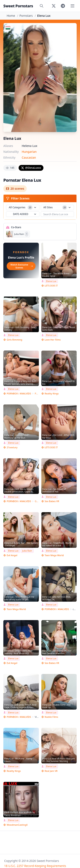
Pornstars (26, 16)
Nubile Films (51, 717)
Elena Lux (51, 281)
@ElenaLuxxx (31, 168)
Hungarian (29, 152)
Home (11, 16)
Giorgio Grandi (37, 501)
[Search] (42, 6)
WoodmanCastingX (17, 825)
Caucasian (29, 157)
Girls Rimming (14, 340)
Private (37, 393)
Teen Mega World (54, 555)
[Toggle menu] (72, 6)
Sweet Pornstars (18, 6)
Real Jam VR (51, 771)
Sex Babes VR (52, 501)
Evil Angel (12, 555)
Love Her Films (53, 340)
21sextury (12, 447)
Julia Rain (27, 551)
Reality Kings (52, 393)
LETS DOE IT (51, 286)
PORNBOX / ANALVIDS (19, 393)
